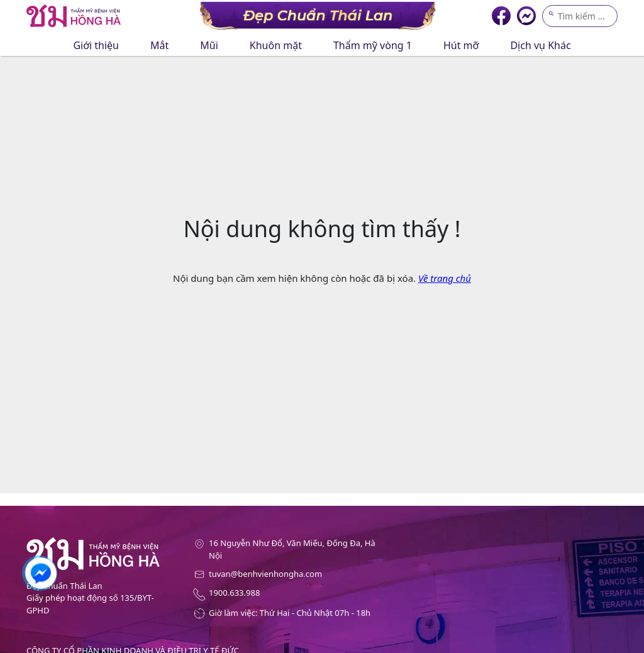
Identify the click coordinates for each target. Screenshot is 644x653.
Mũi (209, 45)
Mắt (159, 45)
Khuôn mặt (276, 45)
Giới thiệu (96, 45)
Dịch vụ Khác (540, 45)
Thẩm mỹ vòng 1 (373, 45)
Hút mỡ (461, 45)
